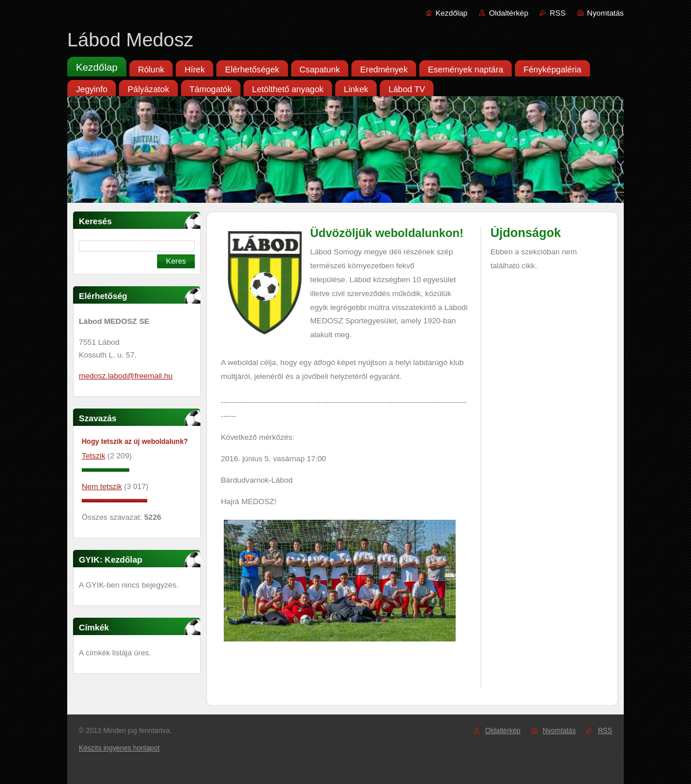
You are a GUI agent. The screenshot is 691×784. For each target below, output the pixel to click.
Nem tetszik (102, 486)
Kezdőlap (451, 13)
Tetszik (94, 456)
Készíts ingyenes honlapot (119, 748)
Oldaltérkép (508, 13)
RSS (557, 13)
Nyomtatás (605, 13)
